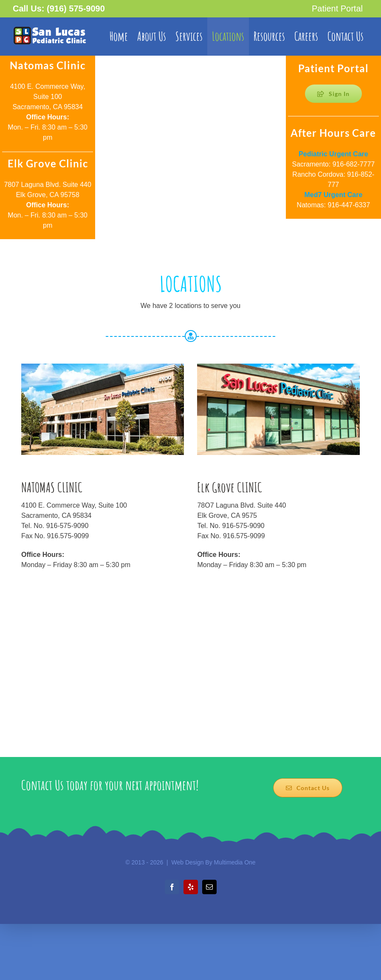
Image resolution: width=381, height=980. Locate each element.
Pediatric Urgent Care (333, 154)
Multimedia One (235, 862)
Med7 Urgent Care (333, 195)
